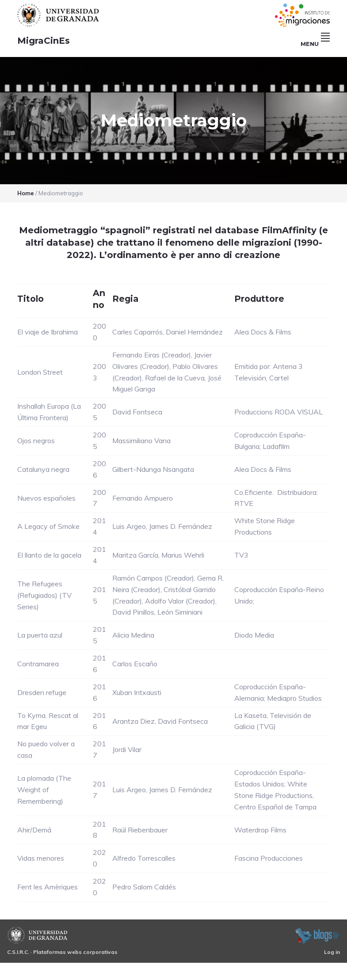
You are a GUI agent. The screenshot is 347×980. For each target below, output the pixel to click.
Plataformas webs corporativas (75, 952)
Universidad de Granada (59, 15)
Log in (332, 952)
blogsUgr (317, 935)
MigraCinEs (44, 41)
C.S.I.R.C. (18, 952)
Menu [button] (315, 44)
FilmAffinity (289, 230)
